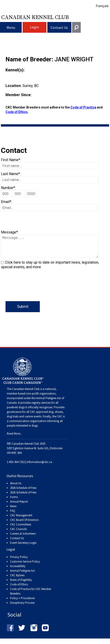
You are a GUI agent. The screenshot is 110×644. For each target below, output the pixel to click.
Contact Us (59, 27)
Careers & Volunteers (23, 538)
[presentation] (36, 292)
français (102, 6)
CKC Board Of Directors (24, 524)
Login (34, 27)
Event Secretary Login (23, 547)
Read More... (15, 438)
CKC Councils (18, 534)
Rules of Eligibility (21, 584)
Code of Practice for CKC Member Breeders (31, 596)
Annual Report (19, 506)
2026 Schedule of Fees (23, 492)
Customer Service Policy (25, 566)
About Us (16, 488)
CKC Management (21, 520)
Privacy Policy (19, 561)
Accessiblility (18, 571)
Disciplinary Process (22, 607)
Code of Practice (83, 107)
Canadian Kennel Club (35, 17)
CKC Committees (21, 529)
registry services (41, 407)
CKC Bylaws (17, 580)
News (13, 511)
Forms (14, 502)
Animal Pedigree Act (22, 575)
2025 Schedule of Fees (23, 497)
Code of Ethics (17, 112)
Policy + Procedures (22, 603)
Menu (11, 27)
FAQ (13, 515)
